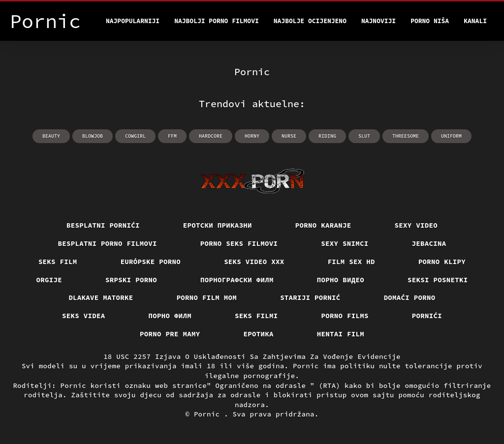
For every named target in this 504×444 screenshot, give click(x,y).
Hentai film (341, 334)
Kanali (475, 21)
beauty (51, 136)
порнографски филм (237, 280)
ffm (172, 136)
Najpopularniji (133, 21)
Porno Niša (430, 21)
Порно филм (170, 316)
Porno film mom (207, 297)
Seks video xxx (254, 262)
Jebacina (429, 243)
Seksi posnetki (438, 280)
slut (364, 136)
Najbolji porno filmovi (217, 21)
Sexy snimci (345, 243)
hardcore (211, 136)
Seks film (58, 262)
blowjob (93, 136)
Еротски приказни (218, 225)
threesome (406, 136)
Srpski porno (131, 280)
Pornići (427, 316)
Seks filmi (256, 316)
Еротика (259, 334)
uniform (451, 136)
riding (327, 136)
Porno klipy (442, 262)
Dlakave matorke (101, 297)
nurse (289, 136)
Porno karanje (323, 225)
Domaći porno (410, 297)
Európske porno (151, 262)
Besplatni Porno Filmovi (108, 243)
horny (252, 136)
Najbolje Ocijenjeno (310, 21)
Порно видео (341, 280)
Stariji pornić (310, 297)
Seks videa (84, 316)
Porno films (345, 316)
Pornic (209, 414)
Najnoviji (378, 21)
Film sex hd (351, 262)
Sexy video (416, 225)
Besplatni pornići (103, 225)
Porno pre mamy (170, 334)
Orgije (49, 280)
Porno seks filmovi (239, 243)
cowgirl (135, 136)
